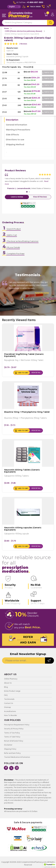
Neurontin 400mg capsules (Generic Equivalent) (23, 529)
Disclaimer (8, 745)
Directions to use (15, 140)
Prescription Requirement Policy (17, 725)
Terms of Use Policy (12, 733)
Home (6, 29)
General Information (17, 125)
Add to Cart (48, 73)
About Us (8, 683)
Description (12, 120)
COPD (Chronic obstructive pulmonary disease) (23, 31)
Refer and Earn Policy (12, 753)
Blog (6, 687)
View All (28, 307)
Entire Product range (12, 691)
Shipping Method (15, 145)
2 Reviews (23, 44)
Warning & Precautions (18, 130)
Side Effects (12, 135)
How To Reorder (11, 716)
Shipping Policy (10, 749)
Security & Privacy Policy (14, 729)
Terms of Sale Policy (12, 737)
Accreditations (10, 712)
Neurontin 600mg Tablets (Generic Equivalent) (22, 471)
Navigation (4, 16)
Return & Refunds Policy (14, 741)
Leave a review (17, 197)
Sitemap (7, 707)
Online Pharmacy (11, 679)
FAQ (6, 695)
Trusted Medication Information (17, 757)
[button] (50, 865)
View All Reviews (40, 197)
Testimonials (9, 699)
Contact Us (9, 704)
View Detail (36, 373)
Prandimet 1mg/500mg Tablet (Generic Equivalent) (24, 355)
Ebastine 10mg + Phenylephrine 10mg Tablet (27, 412)
